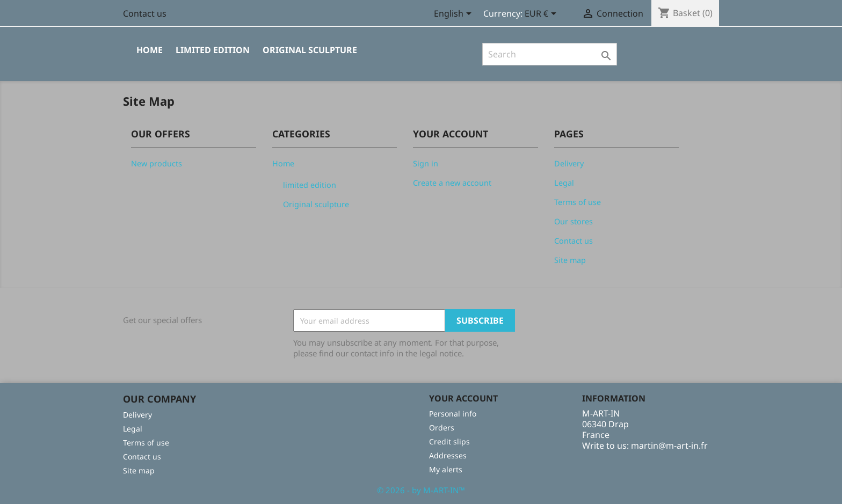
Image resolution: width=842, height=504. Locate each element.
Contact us (145, 13)
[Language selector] (455, 14)
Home (150, 50)
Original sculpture (310, 50)
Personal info (453, 414)
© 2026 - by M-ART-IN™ (421, 490)
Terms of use (578, 202)
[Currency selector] (542, 14)
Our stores (574, 221)
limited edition (213, 50)
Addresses (448, 455)
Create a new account (452, 183)
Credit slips (449, 441)
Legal (564, 183)
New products (157, 163)
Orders (442, 428)
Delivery (569, 163)
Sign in (426, 163)
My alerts (446, 469)
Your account (463, 398)
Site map (570, 260)
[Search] (550, 54)
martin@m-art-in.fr (669, 445)
